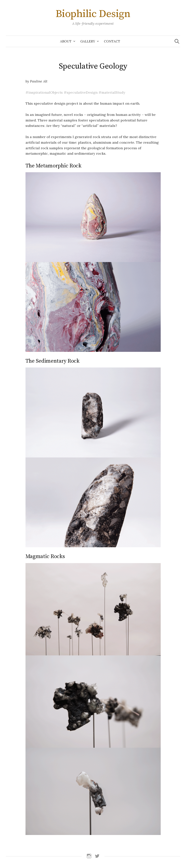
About (66, 41)
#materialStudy (112, 92)
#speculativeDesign (81, 92)
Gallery (88, 41)
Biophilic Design (93, 14)
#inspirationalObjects (44, 92)
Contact (112, 41)
